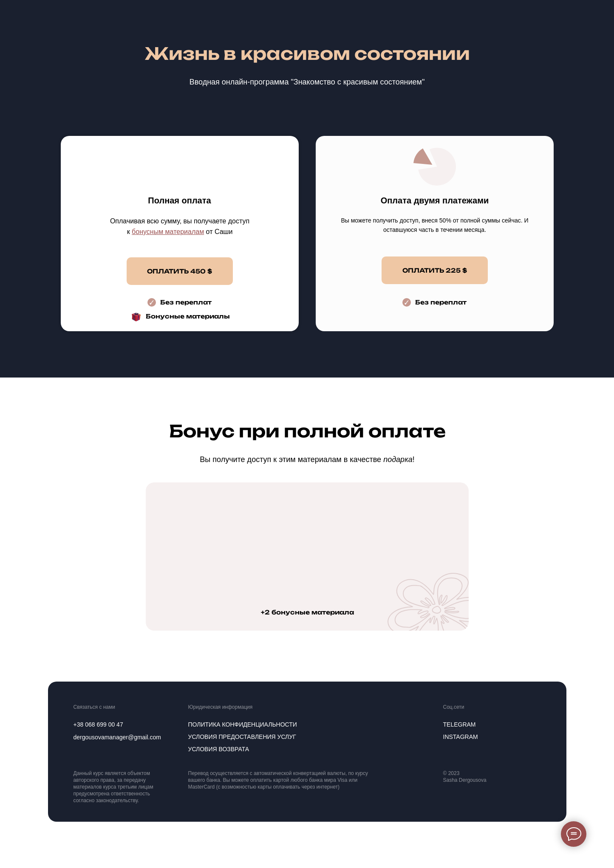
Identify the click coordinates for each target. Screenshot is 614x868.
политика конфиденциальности (243, 724)
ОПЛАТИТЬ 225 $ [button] (435, 270)
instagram (461, 737)
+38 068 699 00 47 (98, 724)
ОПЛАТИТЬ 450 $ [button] (180, 271)
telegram (460, 724)
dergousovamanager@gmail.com (117, 737)
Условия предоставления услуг (242, 737)
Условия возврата (219, 749)
